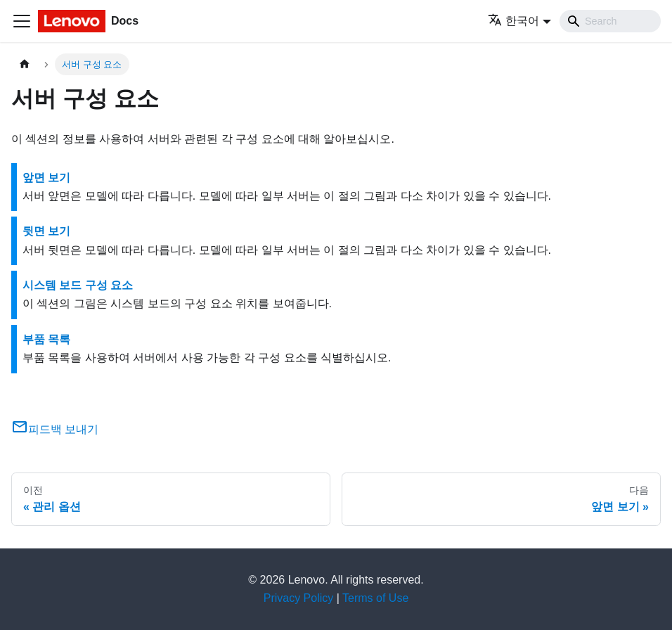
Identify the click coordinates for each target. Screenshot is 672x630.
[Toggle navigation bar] (22, 21)
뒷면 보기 (46, 231)
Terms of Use (375, 598)
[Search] (610, 21)
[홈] (25, 64)
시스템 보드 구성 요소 (78, 285)
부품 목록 (46, 339)
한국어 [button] (513, 21)
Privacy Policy (299, 598)
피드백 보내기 (55, 429)
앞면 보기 (46, 178)
